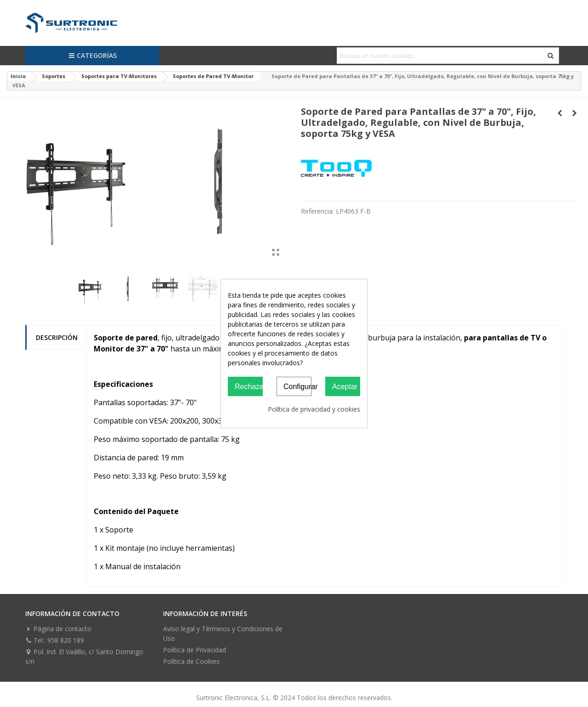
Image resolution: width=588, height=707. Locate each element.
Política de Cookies (191, 661)
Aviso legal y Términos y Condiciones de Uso (223, 633)
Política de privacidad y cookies (314, 409)
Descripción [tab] (57, 337)
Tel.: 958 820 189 (55, 640)
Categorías (93, 55)
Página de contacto (58, 629)
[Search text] (440, 56)
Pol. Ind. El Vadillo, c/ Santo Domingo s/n (84, 656)
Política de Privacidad (195, 650)
